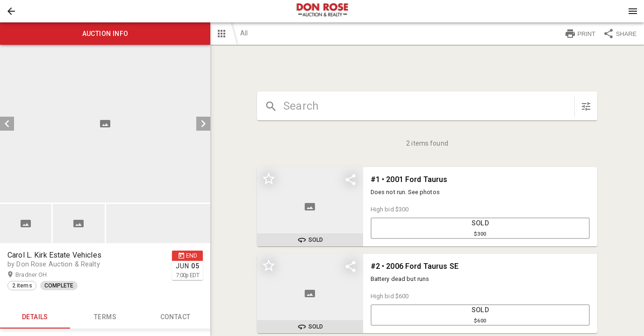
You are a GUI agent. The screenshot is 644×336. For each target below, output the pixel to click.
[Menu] (633, 11)
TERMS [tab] (105, 317)
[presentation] (322, 11)
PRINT (580, 34)
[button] (11, 11)
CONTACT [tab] (175, 317)
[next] (203, 124)
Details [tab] (35, 317)
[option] (105, 124)
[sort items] (586, 106)
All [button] (244, 33)
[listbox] (105, 124)
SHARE (620, 34)
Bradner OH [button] (40, 275)
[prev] (7, 124)
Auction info (105, 34)
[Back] (11, 11)
